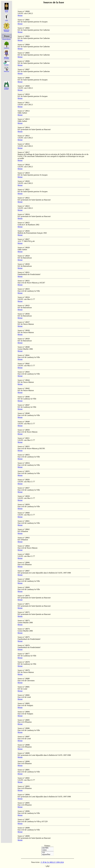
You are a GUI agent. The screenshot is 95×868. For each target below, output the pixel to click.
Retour (20, 15)
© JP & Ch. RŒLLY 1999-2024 (52, 862)
